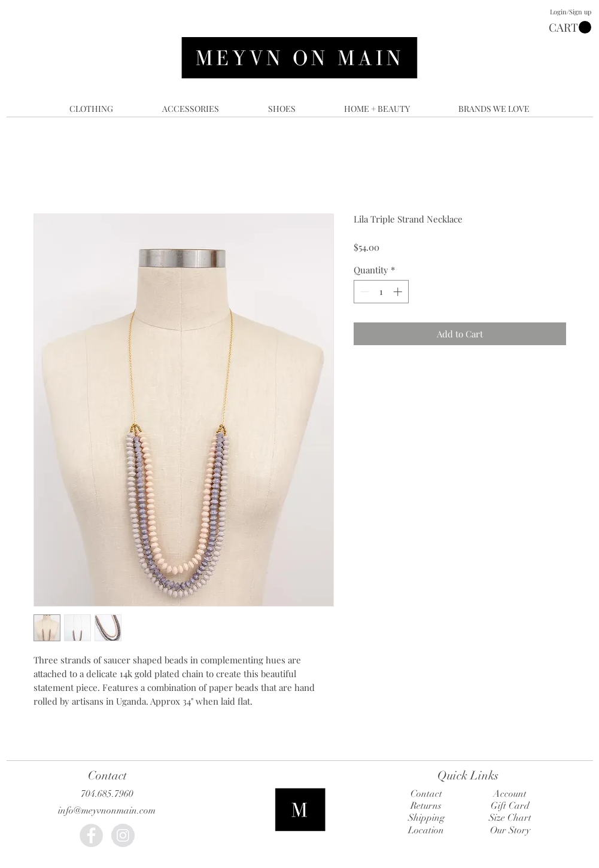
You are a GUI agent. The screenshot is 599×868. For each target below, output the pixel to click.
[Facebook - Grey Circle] (91, 835)
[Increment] (399, 292)
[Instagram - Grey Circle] (123, 835)
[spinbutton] (381, 292)
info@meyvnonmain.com (107, 811)
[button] (570, 28)
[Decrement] (364, 292)
